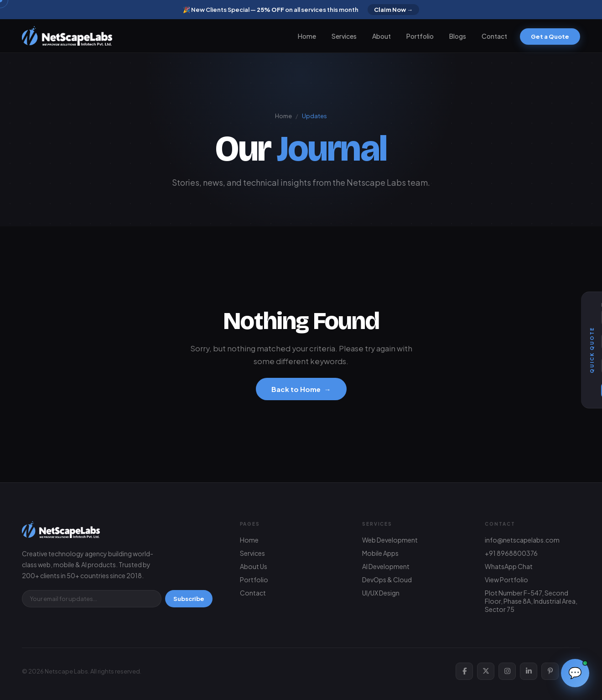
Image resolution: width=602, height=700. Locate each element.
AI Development (386, 566)
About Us (254, 566)
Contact (494, 36)
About (381, 36)
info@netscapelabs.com (522, 540)
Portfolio (420, 36)
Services (344, 36)
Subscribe (189, 599)
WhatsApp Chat (509, 566)
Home (307, 36)
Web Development (390, 540)
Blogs (458, 36)
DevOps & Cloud (387, 580)
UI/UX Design (381, 593)
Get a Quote (550, 37)
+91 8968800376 (511, 553)
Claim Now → (393, 10)
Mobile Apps (380, 553)
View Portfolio (506, 580)
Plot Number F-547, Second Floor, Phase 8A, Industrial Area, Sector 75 (531, 601)
